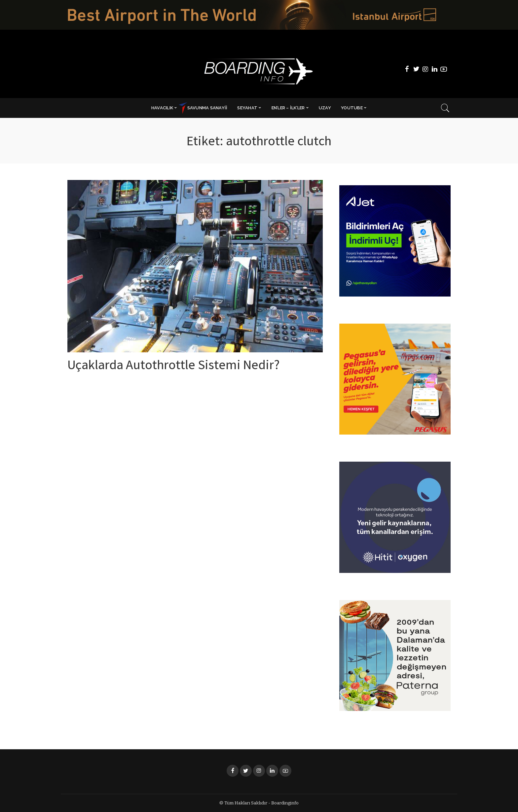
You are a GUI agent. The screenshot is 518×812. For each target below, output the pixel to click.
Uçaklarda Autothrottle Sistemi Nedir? (173, 367)
